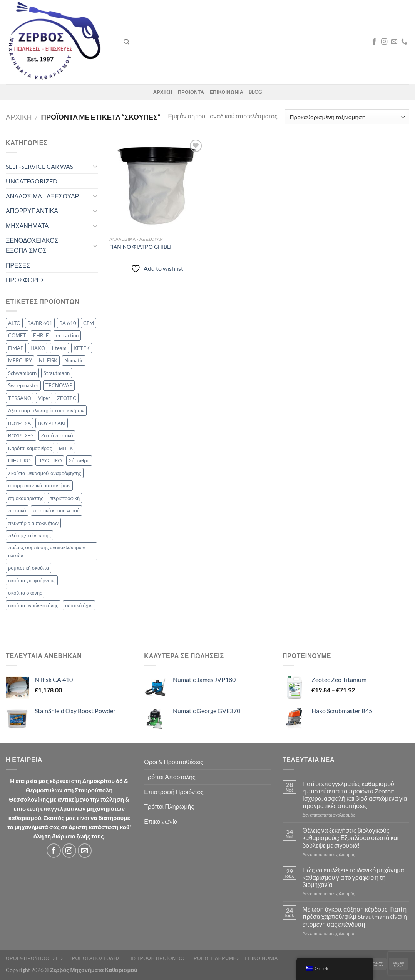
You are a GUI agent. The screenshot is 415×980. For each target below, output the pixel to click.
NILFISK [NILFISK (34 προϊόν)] (48, 360)
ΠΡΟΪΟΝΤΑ (191, 92)
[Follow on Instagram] (384, 42)
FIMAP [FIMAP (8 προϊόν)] (16, 348)
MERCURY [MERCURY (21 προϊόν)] (20, 360)
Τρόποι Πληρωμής (169, 806)
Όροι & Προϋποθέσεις (173, 762)
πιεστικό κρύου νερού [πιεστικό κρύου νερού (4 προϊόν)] (56, 510)
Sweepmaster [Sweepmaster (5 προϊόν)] (23, 385)
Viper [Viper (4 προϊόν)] (44, 398)
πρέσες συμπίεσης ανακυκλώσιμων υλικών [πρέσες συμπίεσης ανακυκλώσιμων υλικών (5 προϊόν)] (47, 551)
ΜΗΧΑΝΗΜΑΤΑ (27, 226)
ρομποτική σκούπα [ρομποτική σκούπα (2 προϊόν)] (28, 568)
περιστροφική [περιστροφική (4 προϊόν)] (65, 498)
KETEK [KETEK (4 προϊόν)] (82, 348)
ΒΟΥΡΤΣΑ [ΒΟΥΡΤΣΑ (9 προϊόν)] (19, 423)
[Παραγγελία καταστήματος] (347, 117)
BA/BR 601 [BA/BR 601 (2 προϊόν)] (40, 323)
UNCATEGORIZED (32, 181)
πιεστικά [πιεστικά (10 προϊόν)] (17, 510)
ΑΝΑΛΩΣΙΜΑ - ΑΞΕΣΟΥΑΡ (42, 196)
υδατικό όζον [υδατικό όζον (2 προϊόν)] (79, 605)
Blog (255, 92)
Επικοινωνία (161, 821)
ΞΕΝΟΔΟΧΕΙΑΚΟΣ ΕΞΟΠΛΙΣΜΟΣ (32, 245)
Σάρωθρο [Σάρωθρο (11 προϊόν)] (79, 460)
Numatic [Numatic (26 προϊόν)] (74, 360)
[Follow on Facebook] (374, 42)
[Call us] (404, 42)
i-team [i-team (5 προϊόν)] (59, 348)
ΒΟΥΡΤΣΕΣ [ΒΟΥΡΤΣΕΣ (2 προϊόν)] (21, 435)
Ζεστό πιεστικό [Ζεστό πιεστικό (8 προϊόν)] (57, 435)
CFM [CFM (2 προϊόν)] (89, 323)
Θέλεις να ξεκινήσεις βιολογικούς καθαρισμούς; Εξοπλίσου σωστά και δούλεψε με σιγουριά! (350, 837)
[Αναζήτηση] (126, 42)
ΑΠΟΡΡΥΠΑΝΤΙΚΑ (32, 211)
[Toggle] (95, 166)
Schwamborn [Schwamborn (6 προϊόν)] (22, 373)
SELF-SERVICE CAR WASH (42, 166)
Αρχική (19, 117)
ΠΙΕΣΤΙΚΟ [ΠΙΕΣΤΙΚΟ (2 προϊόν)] (19, 460)
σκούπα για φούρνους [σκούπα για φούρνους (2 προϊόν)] (32, 580)
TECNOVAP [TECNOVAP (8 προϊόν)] (59, 385)
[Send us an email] (394, 42)
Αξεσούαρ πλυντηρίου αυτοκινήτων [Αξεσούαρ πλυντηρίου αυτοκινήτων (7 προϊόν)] (46, 410)
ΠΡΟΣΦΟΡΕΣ (25, 280)
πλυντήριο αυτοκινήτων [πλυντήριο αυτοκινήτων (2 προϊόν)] (33, 523)
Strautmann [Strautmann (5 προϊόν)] (57, 373)
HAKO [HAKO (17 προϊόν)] (38, 348)
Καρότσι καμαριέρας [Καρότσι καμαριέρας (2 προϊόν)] (30, 448)
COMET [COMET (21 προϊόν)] (17, 335)
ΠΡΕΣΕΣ (18, 265)
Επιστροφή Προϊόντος (174, 792)
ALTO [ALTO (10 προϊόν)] (14, 323)
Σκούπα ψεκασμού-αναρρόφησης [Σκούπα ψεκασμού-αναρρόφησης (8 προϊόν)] (45, 473)
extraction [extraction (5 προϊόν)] (67, 335)
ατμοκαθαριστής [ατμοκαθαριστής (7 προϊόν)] (26, 498)
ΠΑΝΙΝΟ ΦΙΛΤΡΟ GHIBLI (140, 247)
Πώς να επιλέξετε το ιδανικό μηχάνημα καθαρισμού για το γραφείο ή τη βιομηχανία (353, 877)
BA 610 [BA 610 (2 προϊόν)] (68, 323)
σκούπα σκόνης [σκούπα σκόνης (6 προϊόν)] (25, 593)
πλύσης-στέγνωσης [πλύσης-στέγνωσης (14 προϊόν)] (29, 535)
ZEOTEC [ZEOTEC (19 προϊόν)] (67, 398)
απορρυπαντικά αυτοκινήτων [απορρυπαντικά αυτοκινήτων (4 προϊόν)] (39, 485)
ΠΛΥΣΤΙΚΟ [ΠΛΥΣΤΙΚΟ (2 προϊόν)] (50, 460)
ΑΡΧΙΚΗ (163, 92)
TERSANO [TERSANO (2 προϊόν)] (20, 398)
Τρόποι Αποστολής (170, 777)
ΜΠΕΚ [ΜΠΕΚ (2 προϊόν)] (66, 448)
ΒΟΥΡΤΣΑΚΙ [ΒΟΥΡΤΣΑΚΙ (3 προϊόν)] (52, 423)
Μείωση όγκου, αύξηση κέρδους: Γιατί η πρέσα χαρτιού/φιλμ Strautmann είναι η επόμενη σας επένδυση (355, 916)
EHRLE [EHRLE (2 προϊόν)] (41, 335)
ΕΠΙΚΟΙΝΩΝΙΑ (226, 92)
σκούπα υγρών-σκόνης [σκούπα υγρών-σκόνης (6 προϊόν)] (33, 605)
